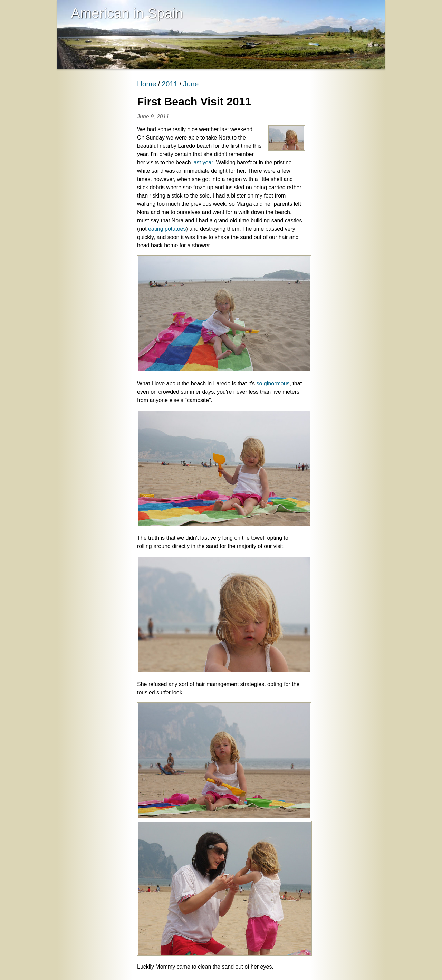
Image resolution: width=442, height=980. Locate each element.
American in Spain (127, 13)
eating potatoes (167, 229)
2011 (170, 84)
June (191, 84)
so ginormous (273, 383)
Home (147, 84)
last (197, 162)
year (208, 162)
